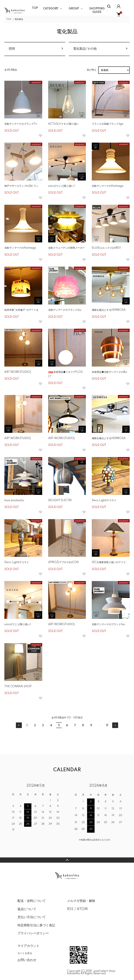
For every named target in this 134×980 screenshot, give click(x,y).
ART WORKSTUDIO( (18, 372)
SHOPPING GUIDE (97, 10)
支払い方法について (32, 917)
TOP (35, 8)
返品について (27, 909)
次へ (115, 725)
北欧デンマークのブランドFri (21, 124)
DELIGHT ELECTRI (60, 500)
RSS (70, 909)
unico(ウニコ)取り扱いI (61, 186)
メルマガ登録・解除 (81, 901)
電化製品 (19, 19)
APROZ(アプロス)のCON (63, 562)
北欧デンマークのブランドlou (65, 310)
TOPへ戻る (67, 860)
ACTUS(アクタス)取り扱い (64, 124)
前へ (19, 725)
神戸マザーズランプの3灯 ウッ (21, 186)
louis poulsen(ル (14, 500)
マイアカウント (28, 946)
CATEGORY (51, 9)
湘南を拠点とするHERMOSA (109, 310)
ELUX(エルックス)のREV (106, 248)
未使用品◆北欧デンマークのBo (109, 372)
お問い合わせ (27, 960)
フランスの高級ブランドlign (108, 124)
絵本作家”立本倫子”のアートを (21, 310)
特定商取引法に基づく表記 (36, 925)
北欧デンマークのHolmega (108, 186)
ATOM (82, 909)
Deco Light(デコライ (104, 500)
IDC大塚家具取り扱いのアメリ (109, 562)
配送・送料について (32, 901)
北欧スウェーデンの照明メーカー (66, 248)
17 (107, 726)
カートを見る (25, 953)
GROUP (74, 9)
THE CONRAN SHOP (18, 687)
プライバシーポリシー (33, 933)
